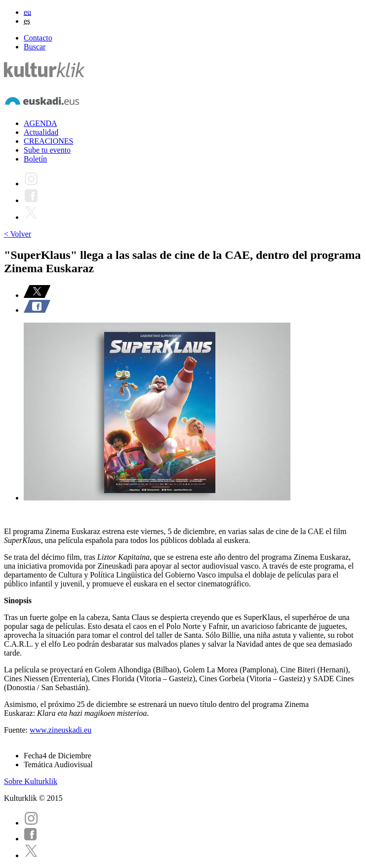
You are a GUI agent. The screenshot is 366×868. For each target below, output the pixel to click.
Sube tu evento (47, 150)
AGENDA (41, 123)
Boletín (35, 159)
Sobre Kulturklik (31, 781)
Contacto (38, 38)
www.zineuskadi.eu (61, 730)
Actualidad (41, 132)
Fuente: (17, 730)
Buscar (35, 47)
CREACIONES (48, 141)
